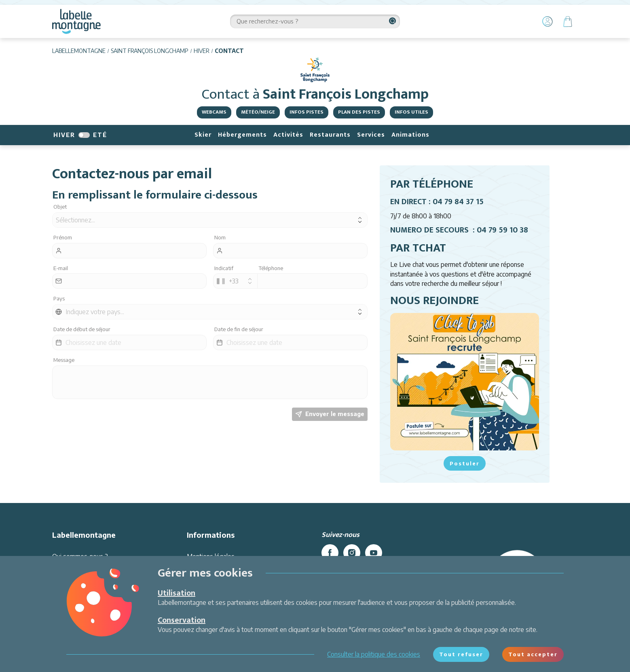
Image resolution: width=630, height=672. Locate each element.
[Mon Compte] (548, 21)
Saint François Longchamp (150, 51)
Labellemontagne (79, 51)
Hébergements (242, 135)
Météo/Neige (258, 112)
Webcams (214, 112)
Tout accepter (533, 654)
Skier (203, 135)
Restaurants (330, 135)
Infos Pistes (307, 112)
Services (371, 135)
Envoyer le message (330, 414)
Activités (288, 135)
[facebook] (330, 553)
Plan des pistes (359, 112)
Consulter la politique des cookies (374, 654)
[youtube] (374, 553)
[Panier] (568, 21)
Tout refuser (461, 654)
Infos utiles (411, 112)
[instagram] (352, 553)
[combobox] (235, 281)
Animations (410, 135)
